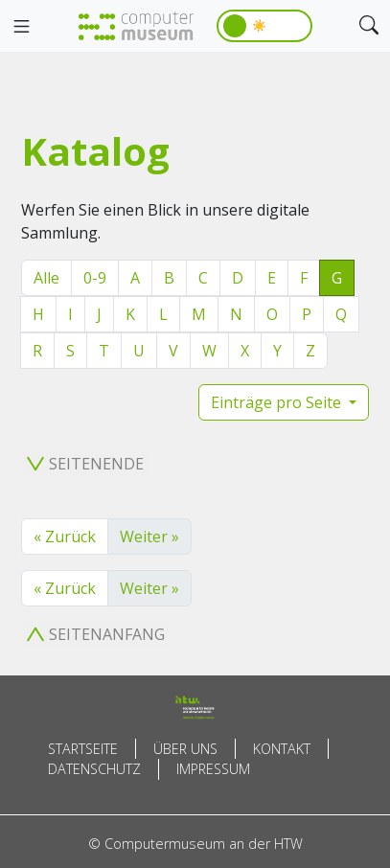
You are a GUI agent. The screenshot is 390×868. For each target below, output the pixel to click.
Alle (46, 278)
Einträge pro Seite (278, 402)
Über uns (185, 749)
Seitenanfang (96, 634)
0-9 (95, 278)
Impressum (213, 769)
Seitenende (85, 464)
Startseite (83, 749)
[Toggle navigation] (21, 27)
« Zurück (65, 537)
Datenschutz (94, 769)
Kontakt (282, 749)
